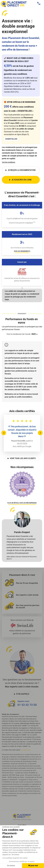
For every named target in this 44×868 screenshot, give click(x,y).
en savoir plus (26, 750)
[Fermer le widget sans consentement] (11, 827)
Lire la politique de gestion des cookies (15, 858)
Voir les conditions (9, 162)
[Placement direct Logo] (22, 817)
